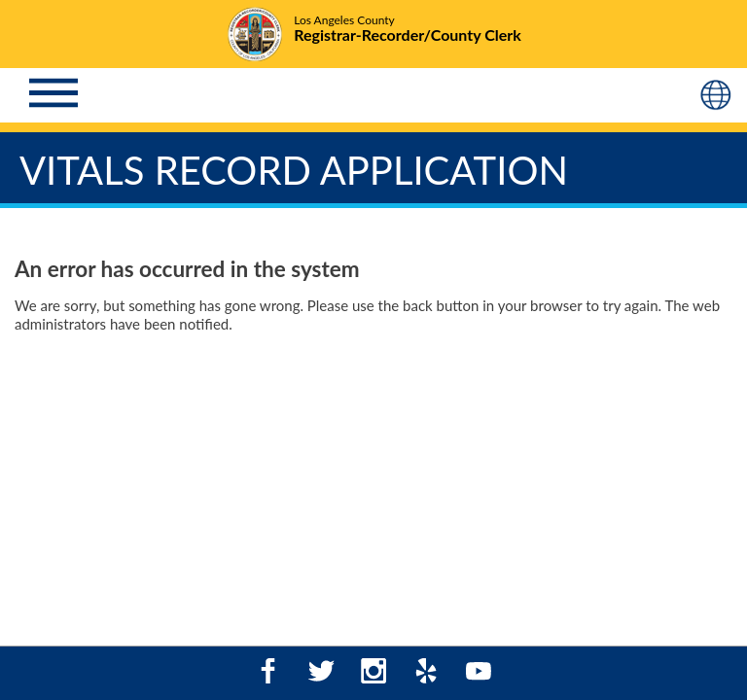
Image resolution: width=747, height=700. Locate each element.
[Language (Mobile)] (718, 95)
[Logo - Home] (373, 35)
